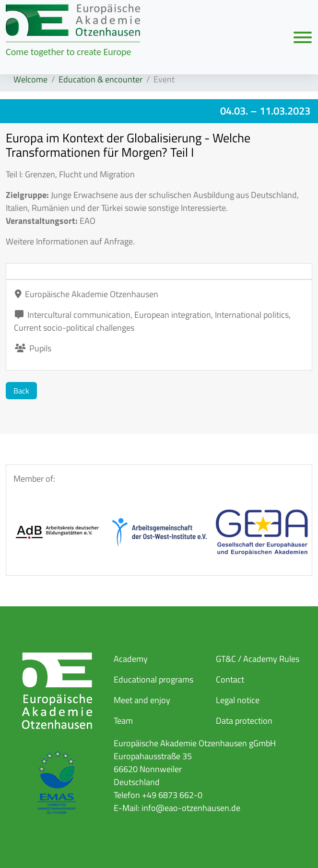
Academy (131, 659)
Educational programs (153, 679)
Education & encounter (100, 79)
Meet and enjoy (142, 700)
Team (123, 721)
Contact (230, 679)
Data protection (244, 721)
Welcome (30, 79)
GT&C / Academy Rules (258, 659)
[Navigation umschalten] (303, 37)
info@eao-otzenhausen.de (191, 808)
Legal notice (238, 700)
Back (21, 391)
